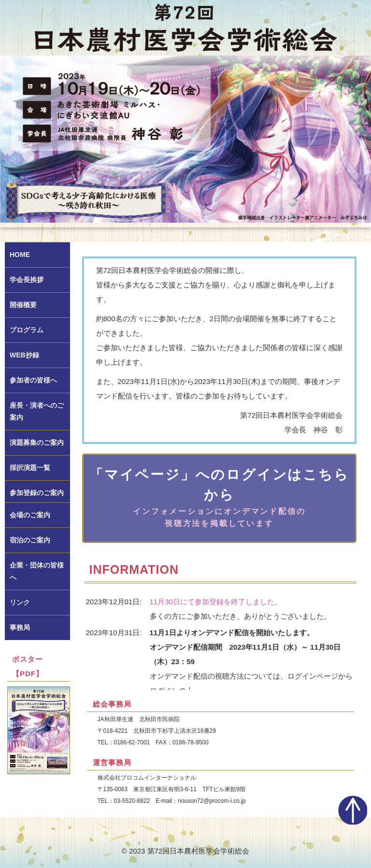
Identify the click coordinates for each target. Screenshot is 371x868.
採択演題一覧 (30, 468)
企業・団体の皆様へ (37, 571)
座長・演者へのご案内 (37, 411)
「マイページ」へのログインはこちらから (219, 498)
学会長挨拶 (27, 280)
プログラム (27, 330)
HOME (20, 255)
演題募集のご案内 (37, 442)
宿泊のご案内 (30, 540)
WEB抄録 (24, 355)
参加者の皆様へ (33, 380)
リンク (20, 602)
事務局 (20, 627)
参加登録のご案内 (37, 493)
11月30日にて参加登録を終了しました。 (216, 602)
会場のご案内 (30, 515)
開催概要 (23, 305)
